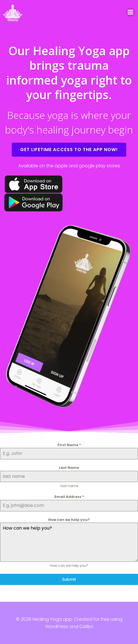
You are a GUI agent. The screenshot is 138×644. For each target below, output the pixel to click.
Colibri (86, 626)
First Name (69, 445)
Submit (69, 579)
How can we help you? (69, 520)
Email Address (69, 497)
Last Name (69, 468)
